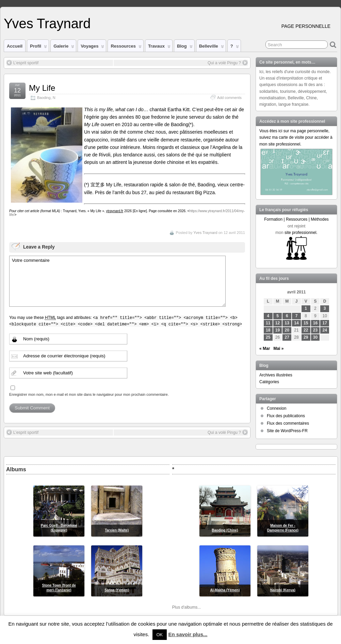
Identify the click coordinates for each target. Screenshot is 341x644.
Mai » (278, 349)
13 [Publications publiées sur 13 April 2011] (287, 323)
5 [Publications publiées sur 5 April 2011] (278, 316)
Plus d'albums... (186, 607)
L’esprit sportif (22, 63)
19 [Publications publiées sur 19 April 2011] (278, 330)
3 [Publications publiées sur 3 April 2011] (325, 308)
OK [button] (160, 635)
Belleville (212, 48)
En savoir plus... (188, 634)
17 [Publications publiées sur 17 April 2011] (325, 323)
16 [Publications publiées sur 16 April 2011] (315, 323)
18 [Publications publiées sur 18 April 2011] (268, 330)
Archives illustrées (276, 375)
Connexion (277, 408)
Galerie (64, 48)
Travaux (159, 48)
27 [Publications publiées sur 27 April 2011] (287, 337)
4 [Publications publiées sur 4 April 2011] (268, 316)
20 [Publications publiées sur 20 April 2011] (287, 330)
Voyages (92, 48)
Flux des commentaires (288, 423)
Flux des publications (286, 416)
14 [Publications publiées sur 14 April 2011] (296, 323)
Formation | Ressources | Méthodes (296, 219)
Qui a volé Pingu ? (228, 63)
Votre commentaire (117, 281)
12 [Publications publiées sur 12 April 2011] (278, 323)
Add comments (229, 98)
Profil (38, 48)
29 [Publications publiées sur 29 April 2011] (306, 337)
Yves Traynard (47, 23)
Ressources (126, 48)
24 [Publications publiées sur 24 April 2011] (325, 330)
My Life (42, 88)
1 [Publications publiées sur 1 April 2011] (306, 308)
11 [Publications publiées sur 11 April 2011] (268, 323)
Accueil (15, 46)
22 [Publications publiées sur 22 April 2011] (306, 330)
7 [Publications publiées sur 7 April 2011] (297, 316)
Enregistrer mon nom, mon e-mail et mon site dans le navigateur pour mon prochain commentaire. (89, 394)
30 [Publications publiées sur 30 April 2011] (315, 337)
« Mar (265, 349)
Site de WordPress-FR (287, 431)
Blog (185, 48)
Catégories (269, 382)
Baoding (44, 98)
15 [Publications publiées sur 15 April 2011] (306, 323)
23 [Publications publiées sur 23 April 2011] (315, 330)
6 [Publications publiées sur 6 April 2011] (287, 316)
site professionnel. (301, 233)
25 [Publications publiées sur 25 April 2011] (268, 337)
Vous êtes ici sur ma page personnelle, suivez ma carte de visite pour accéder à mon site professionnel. (296, 137)
